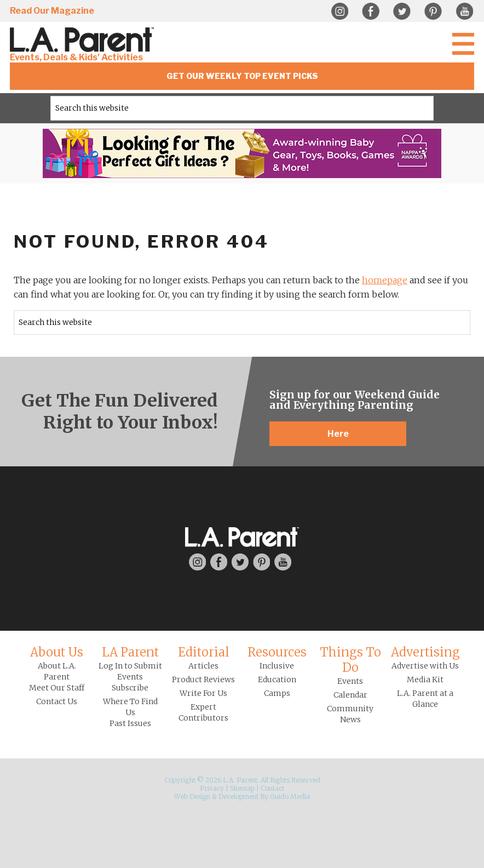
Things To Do (350, 660)
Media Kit (425, 679)
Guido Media (290, 796)
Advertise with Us (425, 666)
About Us (57, 652)
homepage (385, 280)
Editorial (204, 652)
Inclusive (277, 666)
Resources (277, 652)
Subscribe (130, 688)
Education (277, 679)
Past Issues (130, 723)
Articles (203, 666)
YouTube (464, 12)
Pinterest (433, 12)
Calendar (350, 695)
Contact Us (57, 701)
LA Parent (130, 652)
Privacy (212, 788)
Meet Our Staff (57, 688)
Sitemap (242, 788)
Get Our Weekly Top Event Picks (242, 76)
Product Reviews (203, 679)
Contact (272, 788)
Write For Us (203, 693)
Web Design (192, 796)
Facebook (371, 12)
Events (350, 681)
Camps (277, 693)
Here (338, 434)
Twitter (402, 12)
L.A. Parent (84, 40)
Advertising (425, 652)
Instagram (339, 12)
